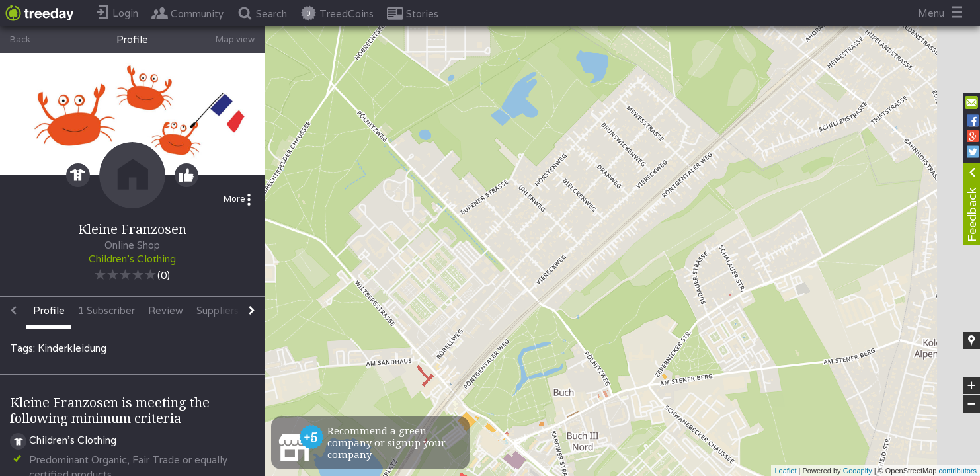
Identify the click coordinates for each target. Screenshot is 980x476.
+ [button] (972, 385)
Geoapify (858, 471)
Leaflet (785, 471)
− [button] (971, 404)
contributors (958, 471)
